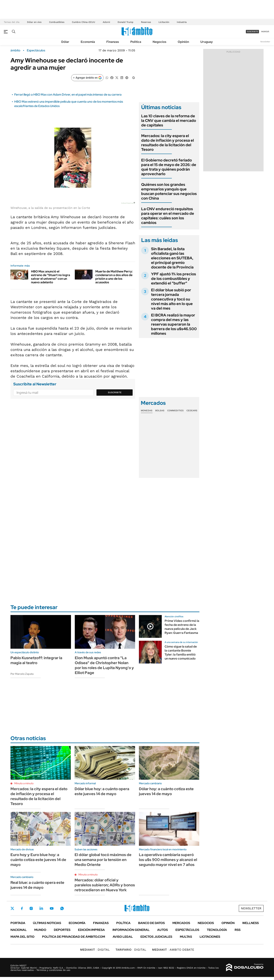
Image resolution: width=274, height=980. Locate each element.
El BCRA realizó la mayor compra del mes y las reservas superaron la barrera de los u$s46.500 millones (174, 324)
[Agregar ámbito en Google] (87, 78)
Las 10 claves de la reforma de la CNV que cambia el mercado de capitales (169, 121)
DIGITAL (95, 950)
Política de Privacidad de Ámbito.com (74, 937)
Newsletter (265, 42)
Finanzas (113, 42)
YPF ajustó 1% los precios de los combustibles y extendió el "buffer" (174, 279)
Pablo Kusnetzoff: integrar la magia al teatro (36, 660)
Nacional (19, 930)
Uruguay (207, 42)
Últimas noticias (47, 923)
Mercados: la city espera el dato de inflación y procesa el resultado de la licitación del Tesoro (168, 143)
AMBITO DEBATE (173, 950)
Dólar (65, 42)
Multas (186, 937)
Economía (88, 42)
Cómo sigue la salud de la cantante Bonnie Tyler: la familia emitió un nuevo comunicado (181, 652)
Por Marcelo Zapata (22, 674)
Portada (18, 923)
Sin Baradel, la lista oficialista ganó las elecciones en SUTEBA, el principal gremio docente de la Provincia (172, 258)
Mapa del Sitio (22, 937)
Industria (182, 22)
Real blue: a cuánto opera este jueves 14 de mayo (37, 885)
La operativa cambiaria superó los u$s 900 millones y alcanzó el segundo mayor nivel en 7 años (168, 860)
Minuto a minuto (24, 783)
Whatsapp (62, 908)
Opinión (183, 42)
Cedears (192, 411)
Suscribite (115, 392)
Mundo (40, 930)
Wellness (251, 923)
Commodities (175, 411)
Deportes (62, 930)
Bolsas (160, 411)
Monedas (147, 411)
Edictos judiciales (156, 937)
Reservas (146, 22)
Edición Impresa (91, 930)
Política (136, 42)
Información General (131, 930)
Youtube (52, 909)
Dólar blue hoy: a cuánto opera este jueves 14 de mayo (102, 791)
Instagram (31, 908)
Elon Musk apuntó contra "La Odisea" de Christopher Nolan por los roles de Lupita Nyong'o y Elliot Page (104, 665)
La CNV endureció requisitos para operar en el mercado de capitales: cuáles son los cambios (168, 216)
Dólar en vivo (34, 22)
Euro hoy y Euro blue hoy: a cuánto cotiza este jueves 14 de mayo (38, 860)
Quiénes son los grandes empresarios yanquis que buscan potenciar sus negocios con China (169, 191)
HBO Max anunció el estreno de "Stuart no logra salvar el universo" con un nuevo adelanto (51, 277)
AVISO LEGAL (123, 937)
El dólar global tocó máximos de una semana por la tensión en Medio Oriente (103, 860)
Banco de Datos (151, 923)
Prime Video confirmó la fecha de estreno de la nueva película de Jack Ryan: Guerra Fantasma (182, 627)
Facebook (22, 908)
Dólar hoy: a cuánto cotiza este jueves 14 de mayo (166, 791)
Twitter (12, 908)
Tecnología (217, 930)
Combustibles (57, 22)
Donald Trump (125, 22)
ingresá (265, 32)
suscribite (252, 32)
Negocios (159, 42)
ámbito (15, 50)
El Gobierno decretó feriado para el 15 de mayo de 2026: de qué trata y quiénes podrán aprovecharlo (169, 167)
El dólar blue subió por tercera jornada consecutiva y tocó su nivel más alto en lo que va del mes (172, 299)
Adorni (106, 22)
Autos (162, 930)
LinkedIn (41, 908)
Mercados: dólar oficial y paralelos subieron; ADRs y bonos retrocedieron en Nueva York (105, 885)
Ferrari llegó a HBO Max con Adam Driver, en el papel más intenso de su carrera (68, 95)
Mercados (181, 923)
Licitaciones (210, 937)
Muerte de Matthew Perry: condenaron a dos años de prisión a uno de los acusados (114, 277)
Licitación (164, 22)
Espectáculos (36, 50)
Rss (238, 930)
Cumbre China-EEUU (84, 22)
